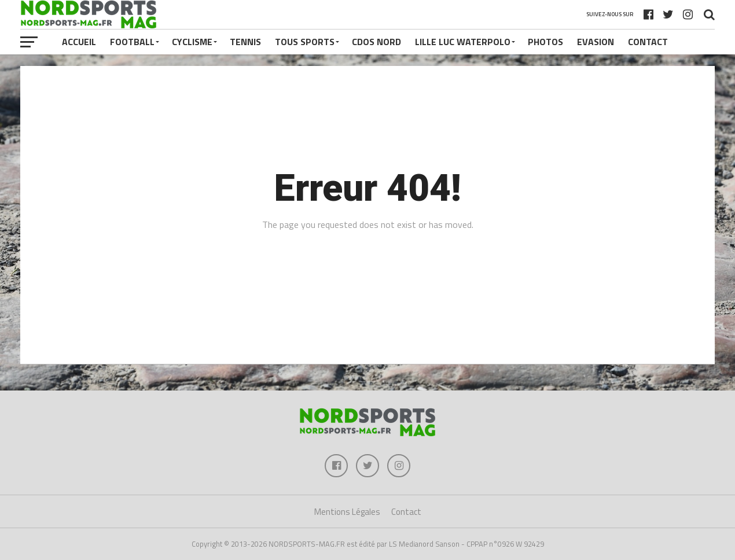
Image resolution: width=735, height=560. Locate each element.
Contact (648, 42)
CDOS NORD (376, 42)
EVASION (596, 42)
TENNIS (245, 42)
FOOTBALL (132, 42)
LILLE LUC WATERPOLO (463, 42)
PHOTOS (545, 42)
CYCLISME (192, 42)
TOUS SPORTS (305, 42)
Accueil (79, 42)
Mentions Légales (347, 512)
